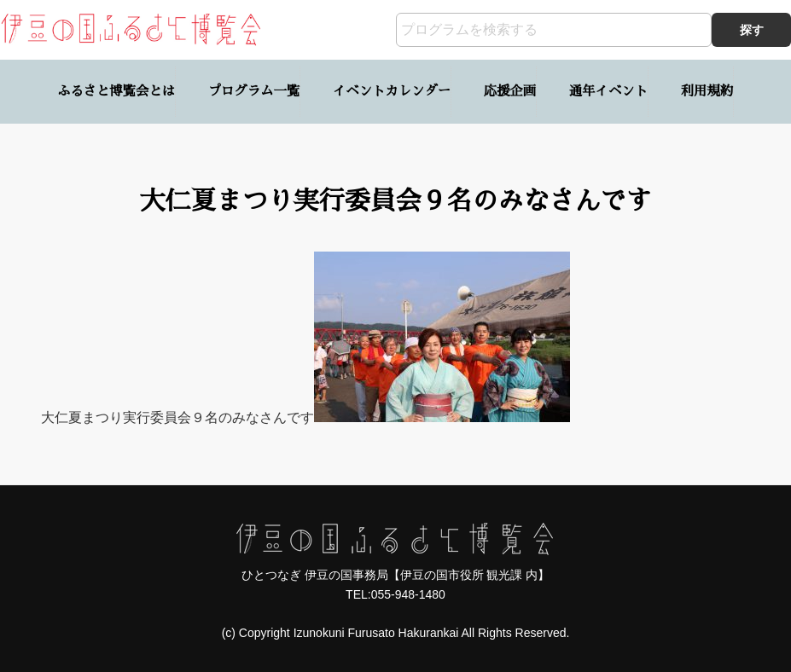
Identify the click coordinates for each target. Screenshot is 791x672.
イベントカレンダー (392, 91)
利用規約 (707, 91)
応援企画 (510, 91)
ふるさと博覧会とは (116, 91)
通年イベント (608, 91)
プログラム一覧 (254, 91)
